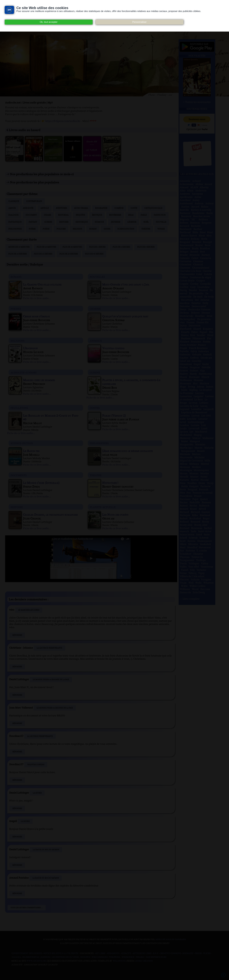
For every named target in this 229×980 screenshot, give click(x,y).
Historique (82, 222)
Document (31, 215)
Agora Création (144, 961)
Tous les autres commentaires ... (27, 908)
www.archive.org (37, 961)
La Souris (37, 793)
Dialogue (13, 215)
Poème (32, 229)
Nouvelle (161, 222)
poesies (16, 309)
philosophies (99, 443)
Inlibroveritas (31, 957)
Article (45, 208)
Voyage (161, 229)
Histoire (64, 222)
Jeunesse (116, 222)
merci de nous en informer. (171, 940)
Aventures (61, 208)
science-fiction (22, 443)
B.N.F (156, 953)
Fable (144, 215)
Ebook (198, 953)
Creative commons (170, 953)
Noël (146, 222)
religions (17, 341)
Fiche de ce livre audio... (37, 298)
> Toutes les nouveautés (197, 102)
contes (95, 408)
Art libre (100, 953)
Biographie (101, 208)
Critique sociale (153, 208)
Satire (107, 229)
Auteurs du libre (142, 953)
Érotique (97, 215)
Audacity (126, 953)
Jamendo (45, 957)
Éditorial (63, 215)
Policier (61, 229)
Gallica (16, 957)
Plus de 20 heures (69, 254)
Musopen (85, 957)
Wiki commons (100, 957)
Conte (134, 208)
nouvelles (97, 277)
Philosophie (15, 229)
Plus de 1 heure (97, 247)
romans (16, 277)
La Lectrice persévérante (49, 648)
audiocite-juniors (24, 372)
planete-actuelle (103, 507)
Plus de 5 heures (146, 247)
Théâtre (146, 229)
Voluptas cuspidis (36, 765)
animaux (96, 341)
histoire (17, 507)
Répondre (17, 635)
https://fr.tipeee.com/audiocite (63, 121)
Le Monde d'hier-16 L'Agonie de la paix (51, 680)
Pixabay (140, 957)
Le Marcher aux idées (29, 610)
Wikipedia (115, 957)
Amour (12, 208)
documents (19, 475)
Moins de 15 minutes (19, 247)
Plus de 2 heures (121, 247)
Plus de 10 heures (18, 254)
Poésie (46, 229)
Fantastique (15, 222)
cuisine (95, 372)
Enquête (80, 215)
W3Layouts (119, 961)
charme (95, 309)
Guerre (48, 222)
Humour (99, 222)
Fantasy (33, 222)
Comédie (119, 208)
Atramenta (113, 953)
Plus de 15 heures (43, 254)
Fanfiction (160, 215)
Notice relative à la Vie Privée (61, 953)
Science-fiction (126, 229)
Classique (14, 201)
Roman (93, 229)
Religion (77, 229)
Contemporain (34, 201)
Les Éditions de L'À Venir (65, 957)
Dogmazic (188, 953)
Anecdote (28, 208)
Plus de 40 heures (94, 254)
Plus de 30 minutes (72, 247)
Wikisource (128, 957)
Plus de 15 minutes (46, 247)
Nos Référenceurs (156, 957)
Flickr (207, 953)
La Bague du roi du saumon (46, 850)
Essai (131, 215)
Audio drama (81, 208)
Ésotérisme (115, 215)
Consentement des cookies (27, 953)
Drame (47, 215)
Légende (132, 222)
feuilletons (19, 408)
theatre (96, 475)
